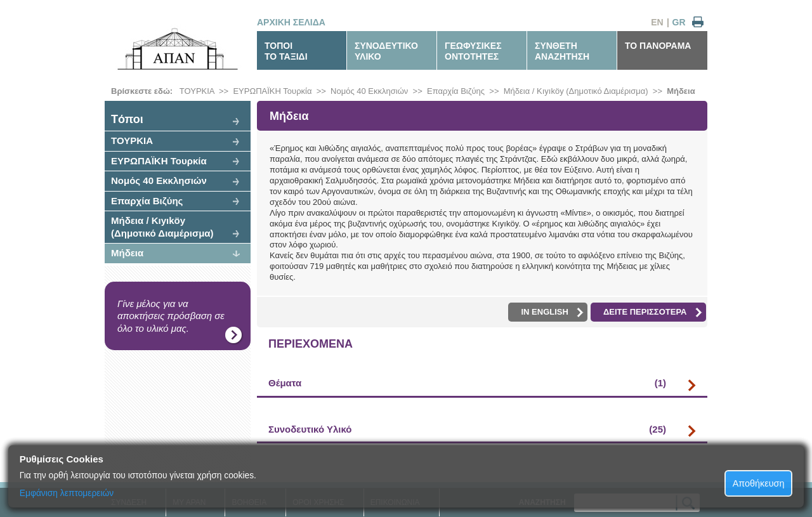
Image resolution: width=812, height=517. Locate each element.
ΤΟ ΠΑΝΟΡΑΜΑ (658, 46)
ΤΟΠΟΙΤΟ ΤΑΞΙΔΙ (286, 51)
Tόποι (127, 119)
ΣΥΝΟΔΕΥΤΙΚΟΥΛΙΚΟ (386, 51)
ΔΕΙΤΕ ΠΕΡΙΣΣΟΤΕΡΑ (653, 312)
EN (657, 22)
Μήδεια (681, 91)
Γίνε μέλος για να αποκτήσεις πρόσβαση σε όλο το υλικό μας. (171, 316)
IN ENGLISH (552, 312)
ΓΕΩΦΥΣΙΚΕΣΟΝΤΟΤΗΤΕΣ (473, 51)
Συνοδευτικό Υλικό (467, 429)
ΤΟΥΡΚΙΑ (197, 91)
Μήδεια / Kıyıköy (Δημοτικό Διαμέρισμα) (576, 91)
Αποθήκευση (759, 483)
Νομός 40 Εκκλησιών (369, 91)
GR (679, 22)
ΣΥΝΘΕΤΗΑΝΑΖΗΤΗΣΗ (562, 51)
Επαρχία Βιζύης (456, 91)
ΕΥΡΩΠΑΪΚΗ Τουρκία (272, 91)
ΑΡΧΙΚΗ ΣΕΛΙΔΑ (291, 22)
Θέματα (467, 383)
